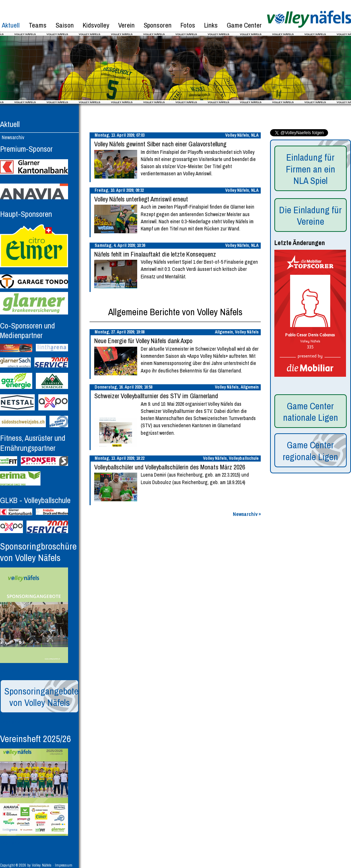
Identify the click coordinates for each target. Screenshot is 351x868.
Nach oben (11, 670)
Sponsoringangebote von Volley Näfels (41, 697)
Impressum (64, 865)
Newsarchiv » (247, 514)
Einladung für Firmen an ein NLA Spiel (311, 169)
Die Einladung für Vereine (310, 216)
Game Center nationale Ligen (311, 412)
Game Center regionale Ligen (310, 451)
